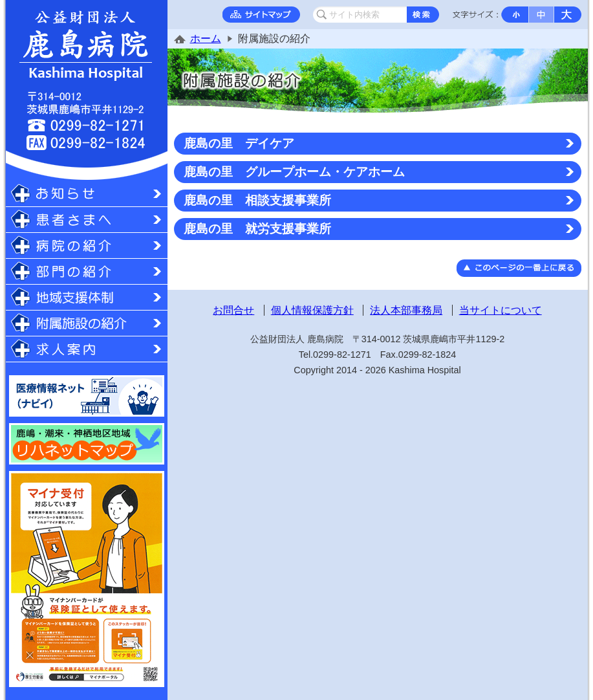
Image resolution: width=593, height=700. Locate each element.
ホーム (206, 38)
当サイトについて (501, 310)
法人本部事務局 (406, 310)
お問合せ (233, 310)
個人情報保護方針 (312, 310)
